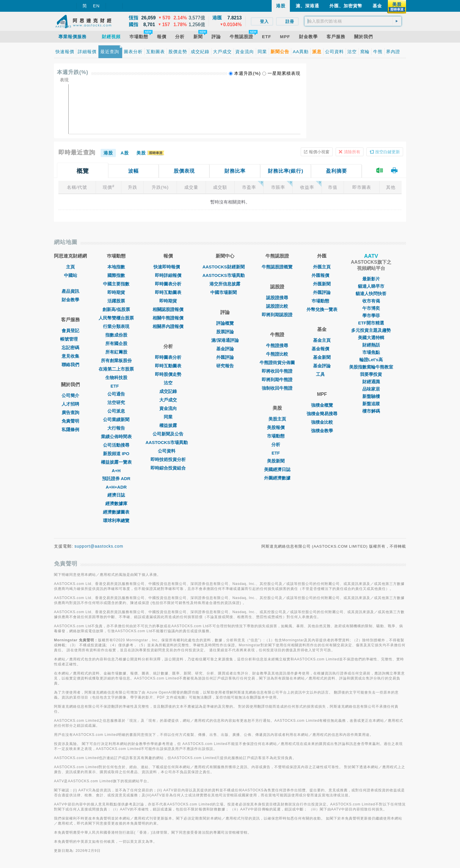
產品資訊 (70, 291)
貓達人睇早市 (371, 286)
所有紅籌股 (116, 352)
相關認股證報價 (168, 309)
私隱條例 (70, 429)
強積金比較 (322, 422)
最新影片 (371, 279)
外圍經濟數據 (277, 478)
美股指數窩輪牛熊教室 (371, 367)
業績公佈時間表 (116, 436)
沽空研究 (116, 402)
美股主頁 (277, 419)
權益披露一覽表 (116, 462)
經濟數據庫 (116, 503)
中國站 (71, 275)
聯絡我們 (70, 365)
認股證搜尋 (277, 298)
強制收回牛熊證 (277, 388)
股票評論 (225, 332)
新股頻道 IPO (116, 454)
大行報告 (116, 428)
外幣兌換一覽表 (322, 309)
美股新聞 (277, 461)
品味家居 (371, 389)
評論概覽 (225, 323)
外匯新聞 (322, 284)
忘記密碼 (70, 348)
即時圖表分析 (168, 284)
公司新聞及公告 (168, 434)
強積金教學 (322, 431)
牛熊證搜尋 (277, 345)
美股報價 (277, 427)
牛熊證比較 (277, 354)
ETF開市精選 (371, 323)
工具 (322, 374)
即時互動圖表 (168, 292)
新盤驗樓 (371, 396)
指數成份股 (116, 335)
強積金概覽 (322, 405)
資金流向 (168, 408)
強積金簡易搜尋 (322, 414)
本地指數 (116, 267)
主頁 (70, 267)
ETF (116, 386)
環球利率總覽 (116, 520)
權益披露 (168, 425)
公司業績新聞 (116, 419)
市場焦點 (371, 352)
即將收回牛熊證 (277, 371)
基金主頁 (322, 340)
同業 (168, 417)
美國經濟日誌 (277, 469)
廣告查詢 (70, 412)
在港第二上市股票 (116, 369)
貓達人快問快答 (371, 293)
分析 (277, 444)
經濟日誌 (116, 495)
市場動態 (277, 436)
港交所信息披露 (225, 284)
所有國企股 (116, 343)
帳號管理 (70, 339)
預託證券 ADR (116, 478)
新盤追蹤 (371, 404)
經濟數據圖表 (116, 512)
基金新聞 (322, 357)
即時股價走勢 (168, 374)
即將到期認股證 (277, 315)
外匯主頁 (322, 267)
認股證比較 (277, 306)
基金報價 (322, 349)
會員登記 (70, 330)
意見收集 (70, 356)
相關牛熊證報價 (168, 318)
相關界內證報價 (168, 326)
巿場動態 (322, 301)
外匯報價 (322, 275)
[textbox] (353, 21)
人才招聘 (70, 404)
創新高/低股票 (116, 309)
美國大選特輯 (371, 338)
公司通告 (116, 394)
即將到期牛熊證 (277, 380)
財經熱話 (371, 345)
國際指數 (116, 275)
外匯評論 (225, 357)
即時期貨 (116, 292)
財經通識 (371, 382)
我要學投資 (371, 374)
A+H (116, 471)
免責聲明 (70, 421)
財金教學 (70, 300)
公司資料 (168, 451)
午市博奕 (371, 308)
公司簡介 (70, 395)
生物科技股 (116, 377)
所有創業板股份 (116, 360)
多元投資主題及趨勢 (371, 330)
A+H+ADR (116, 487)
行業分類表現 (116, 326)
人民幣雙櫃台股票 (116, 318)
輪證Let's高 (371, 360)
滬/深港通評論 (225, 340)
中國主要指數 (116, 284)
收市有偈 (371, 301)
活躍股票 (116, 301)
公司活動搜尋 (116, 445)
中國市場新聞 (225, 292)
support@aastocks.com (99, 546)
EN (96, 6)
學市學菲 (371, 316)
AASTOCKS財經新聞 (225, 267)
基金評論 (225, 349)
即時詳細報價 (168, 275)
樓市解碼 (371, 411)
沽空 (168, 383)
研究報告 (225, 366)
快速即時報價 (168, 267)
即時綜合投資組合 (168, 468)
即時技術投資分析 (168, 459)
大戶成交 (168, 400)
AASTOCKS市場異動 (168, 442)
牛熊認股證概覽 (277, 267)
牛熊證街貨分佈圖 (277, 362)
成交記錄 (168, 391)
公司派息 (116, 411)
